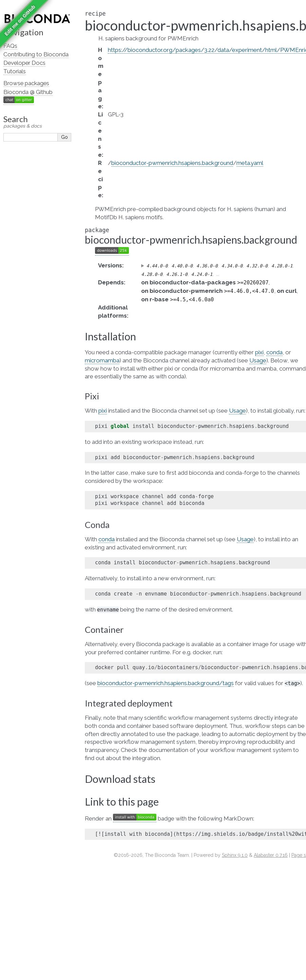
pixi (259, 352)
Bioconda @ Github (28, 92)
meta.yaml (250, 163)
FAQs (10, 46)
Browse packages (26, 83)
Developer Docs (24, 63)
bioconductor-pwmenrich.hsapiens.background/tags (166, 683)
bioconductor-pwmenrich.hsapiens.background (172, 163)
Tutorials (15, 71)
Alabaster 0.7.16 (271, 855)
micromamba (102, 360)
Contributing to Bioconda (36, 54)
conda (274, 352)
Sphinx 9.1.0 (235, 855)
